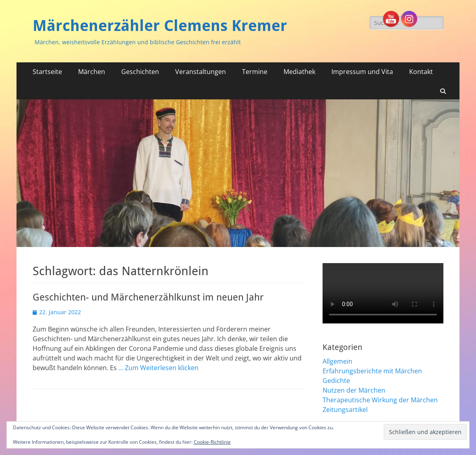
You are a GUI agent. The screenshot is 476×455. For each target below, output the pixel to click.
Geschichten (140, 72)
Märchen (92, 72)
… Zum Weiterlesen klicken (158, 368)
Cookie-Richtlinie (212, 442)
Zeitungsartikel (345, 410)
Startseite (47, 72)
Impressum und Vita (362, 72)
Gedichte (336, 381)
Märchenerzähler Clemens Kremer (160, 26)
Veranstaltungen (201, 72)
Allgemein (337, 361)
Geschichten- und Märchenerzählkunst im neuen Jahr (148, 297)
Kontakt (421, 72)
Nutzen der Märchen (354, 390)
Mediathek (299, 72)
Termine (255, 72)
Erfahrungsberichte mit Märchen (372, 371)
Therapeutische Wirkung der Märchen (380, 400)
